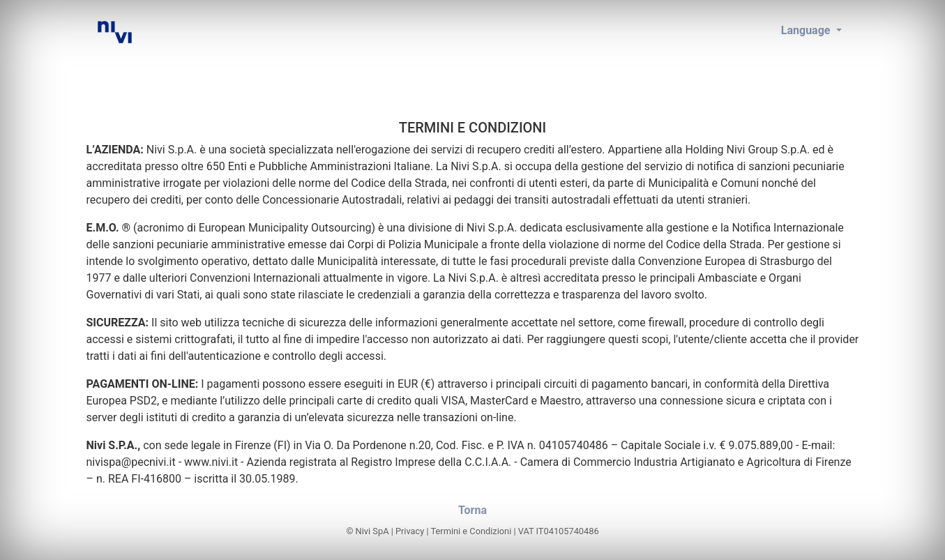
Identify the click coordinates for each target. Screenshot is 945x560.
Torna (472, 510)
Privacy (410, 531)
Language (807, 30)
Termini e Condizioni (471, 531)
